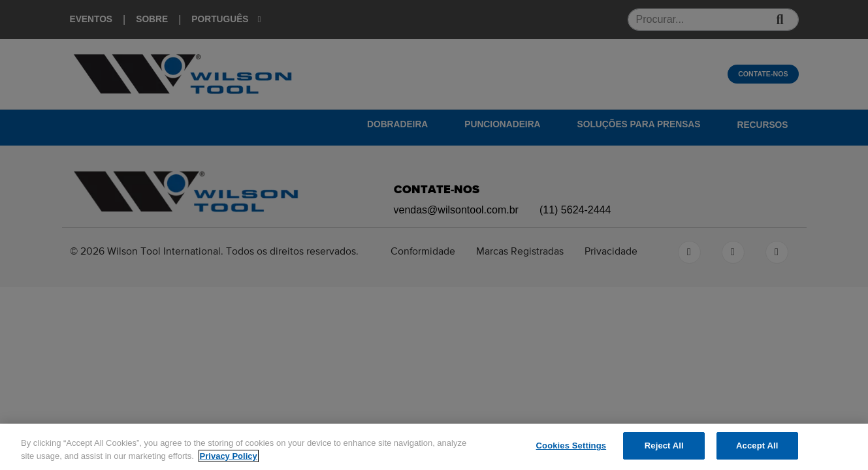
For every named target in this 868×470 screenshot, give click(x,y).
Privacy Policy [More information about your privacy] (229, 456)
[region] (434, 447)
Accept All (757, 446)
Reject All (664, 446)
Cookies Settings (571, 446)
